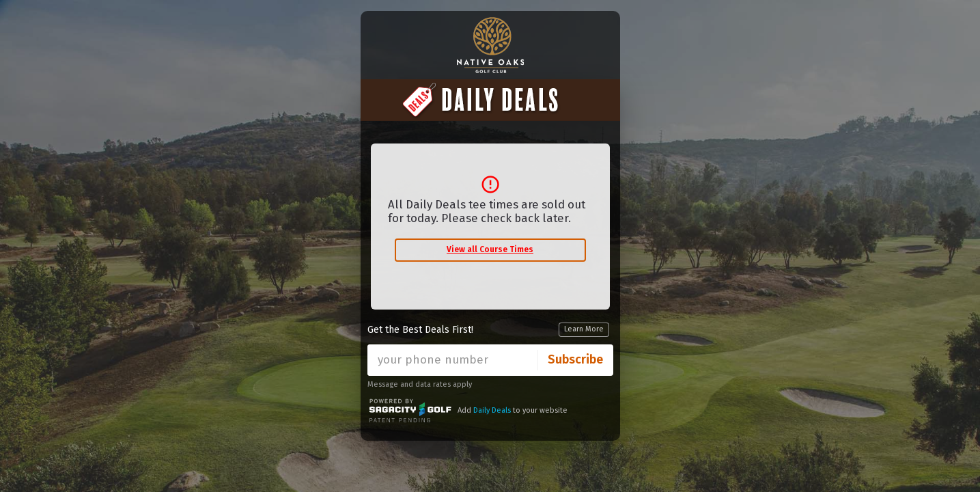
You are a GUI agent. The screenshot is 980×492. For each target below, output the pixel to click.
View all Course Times (490, 249)
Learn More (584, 329)
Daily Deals (492, 410)
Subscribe (575, 359)
